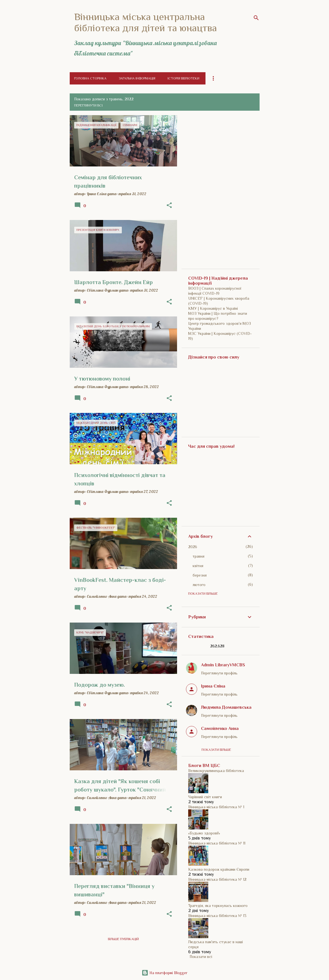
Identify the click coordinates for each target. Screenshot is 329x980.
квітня (198, 566)
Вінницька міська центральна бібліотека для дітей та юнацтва (146, 22)
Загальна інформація (137, 78)
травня (199, 556)
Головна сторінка (90, 78)
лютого (199, 585)
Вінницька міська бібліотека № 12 (217, 879)
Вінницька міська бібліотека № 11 (217, 843)
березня (200, 575)
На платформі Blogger (164, 973)
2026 (193, 547)
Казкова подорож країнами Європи (219, 869)
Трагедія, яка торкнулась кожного (218, 906)
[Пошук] (256, 18)
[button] (169, 205)
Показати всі (201, 957)
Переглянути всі (88, 105)
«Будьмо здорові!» (204, 833)
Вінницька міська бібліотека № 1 (216, 807)
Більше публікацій (123, 939)
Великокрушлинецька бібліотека (216, 771)
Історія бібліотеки (183, 78)
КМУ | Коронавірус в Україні (213, 308)
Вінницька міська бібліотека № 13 (217, 916)
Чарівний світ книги (205, 797)
